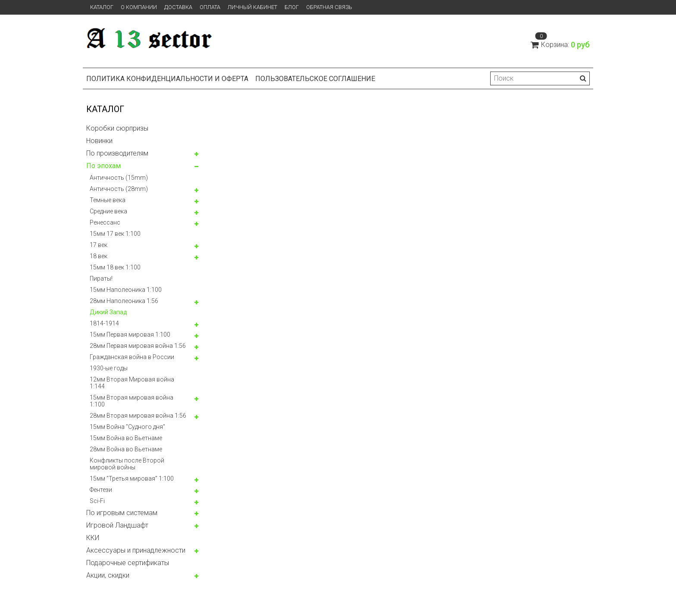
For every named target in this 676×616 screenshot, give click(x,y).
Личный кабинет (252, 7)
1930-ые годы (109, 368)
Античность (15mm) (119, 178)
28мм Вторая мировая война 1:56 (138, 416)
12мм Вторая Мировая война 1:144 (132, 383)
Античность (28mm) (119, 189)
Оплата (210, 7)
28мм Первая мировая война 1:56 (138, 346)
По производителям (117, 153)
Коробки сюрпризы (117, 128)
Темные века (108, 200)
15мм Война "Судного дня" (127, 427)
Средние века (108, 211)
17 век (99, 245)
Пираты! (101, 278)
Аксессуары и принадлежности (136, 550)
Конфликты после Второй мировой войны (127, 464)
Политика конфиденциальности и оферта (167, 79)
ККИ (93, 538)
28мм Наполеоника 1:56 (124, 301)
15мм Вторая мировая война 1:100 (131, 401)
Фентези (101, 490)
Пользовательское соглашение (315, 79)
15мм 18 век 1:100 (115, 267)
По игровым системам (122, 513)
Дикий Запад (108, 312)
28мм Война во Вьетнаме (126, 449)
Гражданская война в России (132, 357)
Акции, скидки (108, 575)
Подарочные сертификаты (128, 563)
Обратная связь (329, 7)
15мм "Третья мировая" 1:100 (132, 478)
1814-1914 (104, 323)
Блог (292, 7)
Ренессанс (105, 222)
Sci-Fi (97, 501)
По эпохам (103, 166)
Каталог (102, 7)
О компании (139, 7)
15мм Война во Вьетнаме (126, 438)
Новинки (99, 141)
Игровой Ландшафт (117, 525)
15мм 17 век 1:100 (115, 234)
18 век (99, 256)
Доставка (178, 7)
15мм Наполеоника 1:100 (126, 290)
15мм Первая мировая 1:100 (130, 335)
